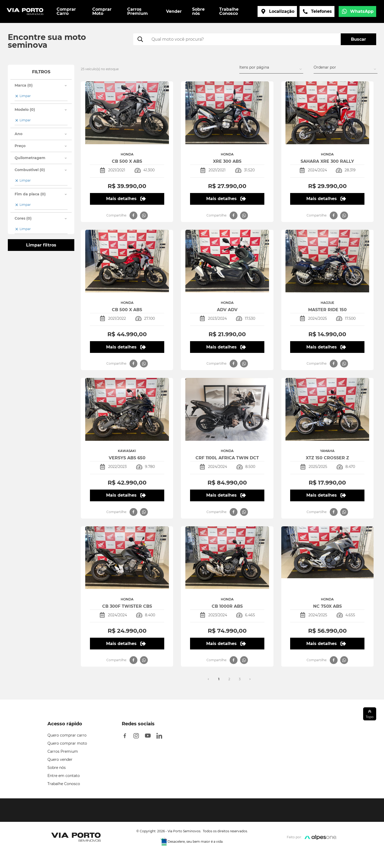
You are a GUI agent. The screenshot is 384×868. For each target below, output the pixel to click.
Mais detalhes (126, 199)
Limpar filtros (41, 245)
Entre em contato (64, 776)
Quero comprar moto (67, 743)
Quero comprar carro (67, 735)
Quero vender (60, 759)
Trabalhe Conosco (64, 784)
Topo (370, 714)
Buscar (358, 39)
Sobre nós (57, 768)
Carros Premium (63, 751)
